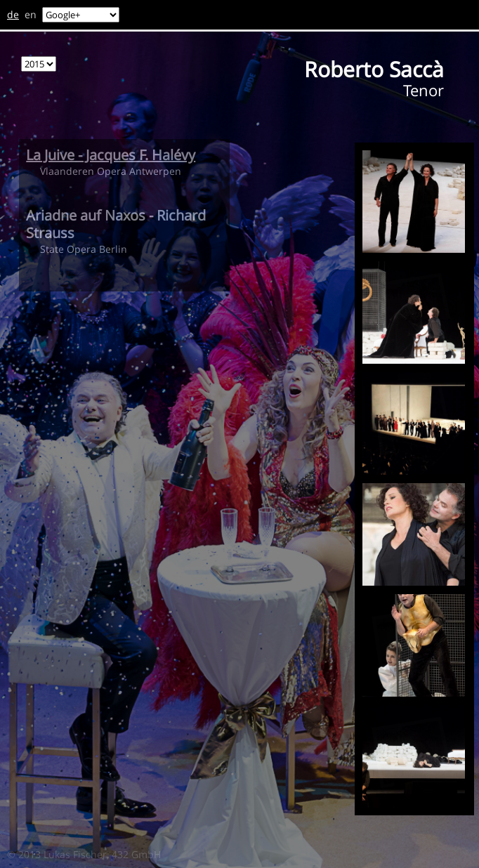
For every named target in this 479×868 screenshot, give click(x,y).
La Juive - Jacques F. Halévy (111, 155)
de (13, 14)
